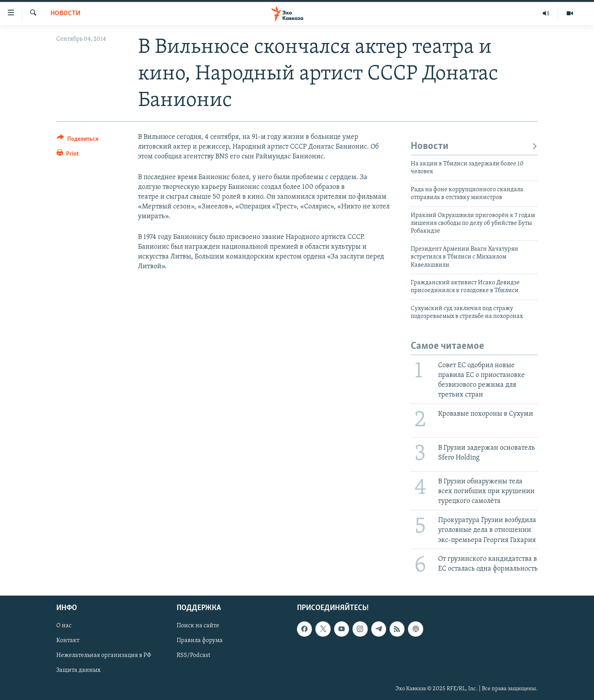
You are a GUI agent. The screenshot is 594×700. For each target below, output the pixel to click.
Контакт (68, 641)
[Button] (78, 140)
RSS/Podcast (193, 656)
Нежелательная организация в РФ (104, 656)
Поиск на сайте (198, 626)
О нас (64, 626)
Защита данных (78, 671)
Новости (65, 13)
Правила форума (200, 641)
